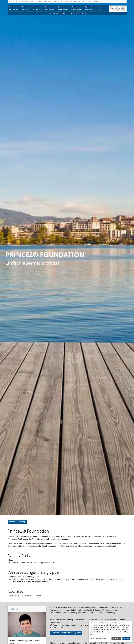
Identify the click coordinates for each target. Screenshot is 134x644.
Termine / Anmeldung (17, 522)
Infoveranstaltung (36, 1)
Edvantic (96, 1)
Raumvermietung (78, 1)
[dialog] (110, 631)
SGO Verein (13, 1)
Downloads (23, 1)
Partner (67, 1)
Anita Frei (14, 609)
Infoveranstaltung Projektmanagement (66, 633)
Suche (88, 1)
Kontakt (47, 1)
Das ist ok (126, 639)
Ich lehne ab (116, 639)
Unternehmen (57, 1)
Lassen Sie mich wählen (98, 639)
